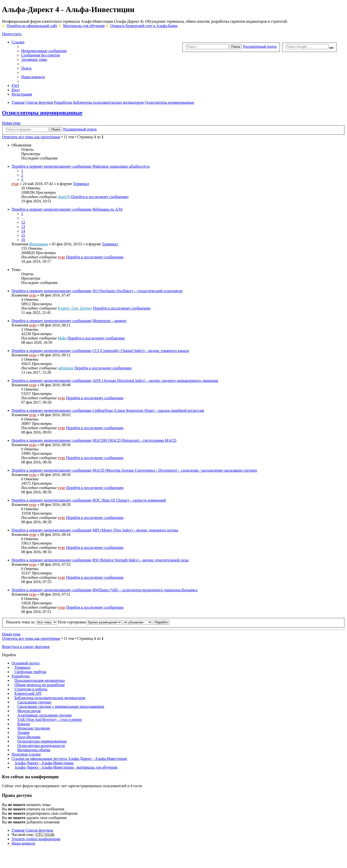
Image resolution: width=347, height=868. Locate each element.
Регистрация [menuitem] (22, 94)
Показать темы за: (31, 622)
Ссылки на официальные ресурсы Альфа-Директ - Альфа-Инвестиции (69, 759)
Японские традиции (34, 728)
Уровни (23, 733)
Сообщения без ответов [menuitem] (40, 55)
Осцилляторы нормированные (42, 113)
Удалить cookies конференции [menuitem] (36, 839)
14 (23, 231)
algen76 (64, 197)
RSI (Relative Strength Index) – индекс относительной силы (141, 560)
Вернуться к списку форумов (26, 647)
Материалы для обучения (84, 26)
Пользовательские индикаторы (40, 680)
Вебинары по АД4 (107, 209)
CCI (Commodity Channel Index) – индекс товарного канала (141, 351)
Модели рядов (29, 711)
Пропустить (12, 34)
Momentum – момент (110, 321)
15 (23, 235)
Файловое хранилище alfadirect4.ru (121, 166)
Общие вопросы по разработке (40, 685)
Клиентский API (28, 693)
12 (23, 222)
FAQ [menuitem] (15, 86)
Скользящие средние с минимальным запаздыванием (61, 706)
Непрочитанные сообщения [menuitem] (44, 51)
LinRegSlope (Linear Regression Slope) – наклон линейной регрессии (148, 410)
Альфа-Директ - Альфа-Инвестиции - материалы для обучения (66, 767)
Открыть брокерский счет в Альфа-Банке (144, 26)
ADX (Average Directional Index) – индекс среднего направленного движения (155, 381)
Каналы (24, 724)
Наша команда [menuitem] (33, 77)
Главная (18, 830)
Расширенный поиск (260, 46)
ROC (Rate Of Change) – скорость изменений (129, 500)
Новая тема (11, 123)
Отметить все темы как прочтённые (31, 137)
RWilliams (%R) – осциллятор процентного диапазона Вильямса (145, 590)
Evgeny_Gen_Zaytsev (75, 308)
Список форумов (39, 830)
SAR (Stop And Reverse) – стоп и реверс (50, 720)
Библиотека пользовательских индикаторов (50, 698)
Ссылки (18, 42)
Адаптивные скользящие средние (45, 715)
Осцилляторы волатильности (41, 746)
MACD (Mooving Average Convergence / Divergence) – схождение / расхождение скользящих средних (175, 470)
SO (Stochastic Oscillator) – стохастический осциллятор (137, 291)
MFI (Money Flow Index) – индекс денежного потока (135, 530)
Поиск (236, 47)
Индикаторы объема (34, 750)
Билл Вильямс (29, 737)
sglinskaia (66, 368)
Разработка (21, 676)
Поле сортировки (90, 622)
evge (15, 184)
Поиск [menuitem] (26, 68)
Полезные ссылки (26, 754)
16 (23, 240)
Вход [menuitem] (16, 90)
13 (23, 227)
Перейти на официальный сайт (32, 26)
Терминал (81, 184)
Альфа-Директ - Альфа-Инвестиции (44, 763)
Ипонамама (39, 244)
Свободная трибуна (30, 672)
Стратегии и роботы (31, 689)
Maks (62, 338)
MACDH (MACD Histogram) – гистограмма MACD (134, 440)
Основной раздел (26, 663)
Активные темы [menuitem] (34, 59)
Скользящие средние (34, 702)
